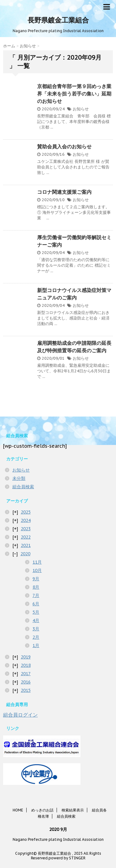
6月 (36, 604)
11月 (37, 562)
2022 (26, 537)
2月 (36, 637)
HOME (18, 810)
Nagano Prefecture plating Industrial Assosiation (58, 839)
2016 (26, 682)
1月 (36, 646)
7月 (36, 595)
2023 (26, 529)
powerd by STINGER (67, 858)
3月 (36, 629)
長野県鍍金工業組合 (58, 20)
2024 (26, 520)
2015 (26, 690)
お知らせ (81, 109)
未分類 (19, 478)
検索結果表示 (73, 810)
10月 (37, 570)
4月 (36, 620)
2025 (26, 512)
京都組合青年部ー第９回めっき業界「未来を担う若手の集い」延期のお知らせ (74, 94)
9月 (36, 579)
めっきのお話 (42, 810)
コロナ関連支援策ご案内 (64, 192)
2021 (26, 545)
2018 (26, 665)
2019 (26, 657)
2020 (25, 554)
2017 (26, 674)
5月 (36, 612)
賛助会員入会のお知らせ (64, 146)
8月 (36, 587)
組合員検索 (23, 487)
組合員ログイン (20, 715)
